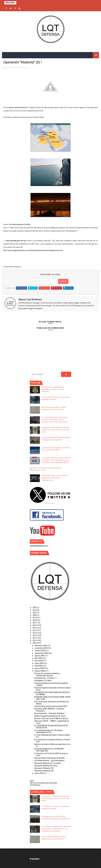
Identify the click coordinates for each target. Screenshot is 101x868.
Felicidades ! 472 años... (43, 681)
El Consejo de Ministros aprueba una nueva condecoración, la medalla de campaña (56, 829)
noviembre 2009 (41, 648)
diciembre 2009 (41, 646)
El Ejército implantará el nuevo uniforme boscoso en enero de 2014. (56, 430)
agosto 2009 (40, 656)
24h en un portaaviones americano (44, 783)
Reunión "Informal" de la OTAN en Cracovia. (51, 718)
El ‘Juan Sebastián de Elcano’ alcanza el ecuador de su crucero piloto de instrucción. (55, 420)
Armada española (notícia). (20, 224)
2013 (35, 633)
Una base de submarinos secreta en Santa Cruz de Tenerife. (53, 389)
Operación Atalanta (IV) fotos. (46, 766)
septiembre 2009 (42, 653)
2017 (35, 623)
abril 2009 (39, 666)
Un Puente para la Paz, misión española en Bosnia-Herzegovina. (55, 478)
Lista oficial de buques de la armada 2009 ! (51, 706)
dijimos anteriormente (17, 107)
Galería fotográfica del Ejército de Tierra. (50, 716)
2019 (35, 618)
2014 (35, 630)
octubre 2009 (40, 651)
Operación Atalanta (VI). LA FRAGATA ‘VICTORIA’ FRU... (49, 750)
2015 (35, 628)
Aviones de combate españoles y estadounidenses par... (47, 674)
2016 (35, 625)
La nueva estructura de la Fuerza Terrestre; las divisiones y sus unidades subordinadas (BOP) (56, 460)
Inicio (32, 781)
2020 (35, 615)
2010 (35, 640)
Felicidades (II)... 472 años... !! (45, 678)
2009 (35, 643)
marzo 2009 (40, 668)
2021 (35, 613)
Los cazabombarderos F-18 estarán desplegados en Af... (48, 731)
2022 (35, 610)
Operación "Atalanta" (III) (44, 768)
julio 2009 (39, 658)
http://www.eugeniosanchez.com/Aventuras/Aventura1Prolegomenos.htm (33, 250)
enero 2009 (39, 773)
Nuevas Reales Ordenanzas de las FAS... (50, 758)
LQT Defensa (35, 785)
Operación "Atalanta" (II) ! (44, 771)
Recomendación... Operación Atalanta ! (49, 713)
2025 (35, 608)
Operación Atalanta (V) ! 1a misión (48, 763)
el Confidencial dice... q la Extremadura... (50, 761)
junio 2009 (39, 661)
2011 (35, 638)
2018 (35, 620)
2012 (35, 635)
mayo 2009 (39, 663)
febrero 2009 (40, 671)
